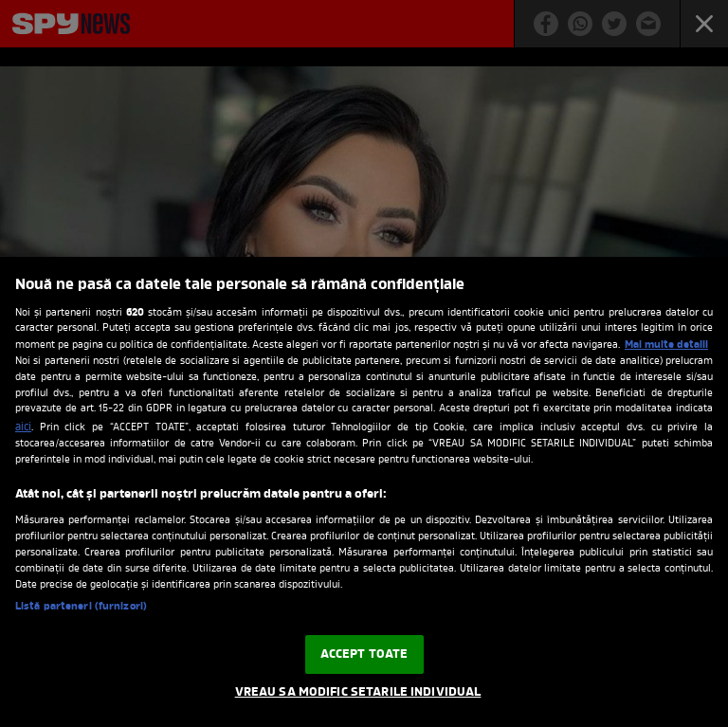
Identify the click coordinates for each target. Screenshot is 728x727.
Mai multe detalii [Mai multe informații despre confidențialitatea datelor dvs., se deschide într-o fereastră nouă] (666, 345)
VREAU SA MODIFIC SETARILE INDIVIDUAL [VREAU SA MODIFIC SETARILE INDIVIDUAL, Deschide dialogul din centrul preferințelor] (358, 692)
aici (23, 427)
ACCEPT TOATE (364, 654)
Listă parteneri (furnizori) (81, 607)
